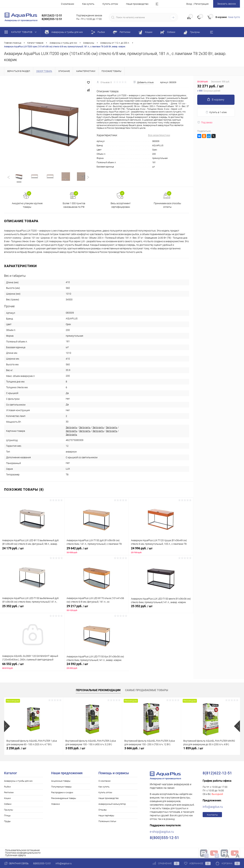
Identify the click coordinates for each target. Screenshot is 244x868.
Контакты (212, 815)
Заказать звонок (227, 4)
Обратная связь (16, 863)
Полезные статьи (107, 822)
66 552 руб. (32, 666)
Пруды (7, 822)
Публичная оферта (15, 856)
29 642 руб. (96, 551)
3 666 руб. (134, 749)
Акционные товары (61, 781)
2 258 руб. (16, 749)
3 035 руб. (75, 749)
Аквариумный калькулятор (112, 804)
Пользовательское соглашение (22, 851)
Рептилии (9, 793)
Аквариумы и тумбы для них (18, 781)
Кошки (7, 799)
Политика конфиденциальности (23, 853)
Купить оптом (110, 4)
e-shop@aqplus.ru (162, 832)
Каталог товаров (21, 32)
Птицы (7, 816)
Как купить (88, 4)
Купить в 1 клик (216, 112)
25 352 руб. (32, 609)
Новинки (55, 804)
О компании (68, 4)
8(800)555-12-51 (42, 863)
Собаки (8, 804)
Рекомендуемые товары (64, 799)
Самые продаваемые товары (147, 691)
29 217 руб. (96, 609)
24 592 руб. (97, 666)
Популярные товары (61, 787)
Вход (189, 4)
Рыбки (7, 787)
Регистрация (201, 4)
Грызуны (9, 810)
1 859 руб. (193, 749)
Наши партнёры (106, 816)
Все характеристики (159, 135)
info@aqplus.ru (213, 807)
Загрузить (71, 428)
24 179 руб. (32, 551)
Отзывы (103, 810)
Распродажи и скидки (62, 793)
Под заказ (205, 122)
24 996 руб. (161, 551)
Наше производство (137, 4)
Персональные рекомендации (98, 691)
